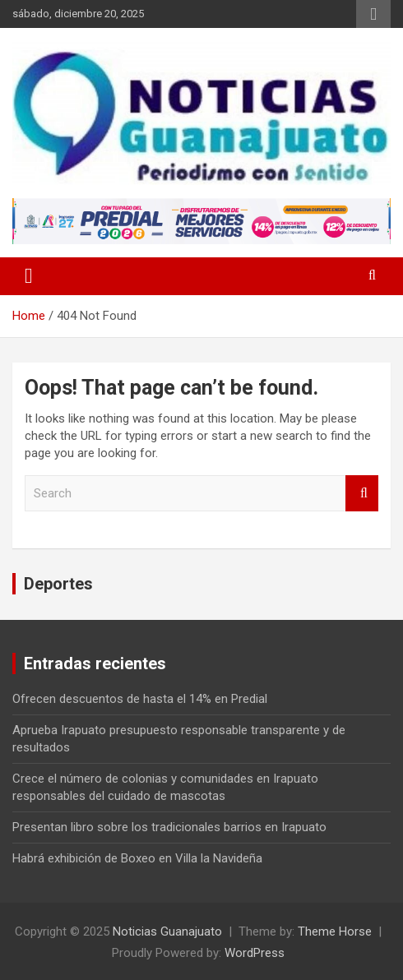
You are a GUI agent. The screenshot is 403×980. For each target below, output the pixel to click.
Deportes (58, 584)
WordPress (255, 953)
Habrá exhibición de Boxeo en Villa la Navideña (137, 858)
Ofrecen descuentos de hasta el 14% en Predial (140, 699)
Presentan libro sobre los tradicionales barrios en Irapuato (169, 827)
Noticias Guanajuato (167, 931)
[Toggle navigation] (29, 276)
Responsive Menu (373, 14)
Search (362, 494)
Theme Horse (335, 931)
